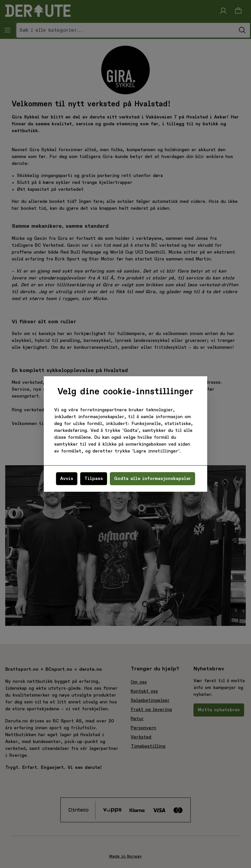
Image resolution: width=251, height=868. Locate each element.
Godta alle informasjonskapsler (152, 479)
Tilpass (94, 479)
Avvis (67, 479)
